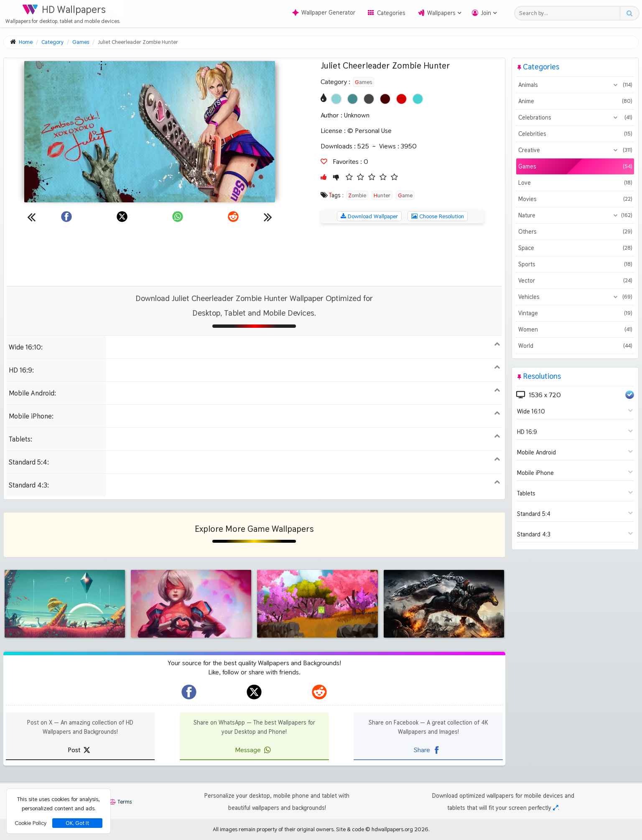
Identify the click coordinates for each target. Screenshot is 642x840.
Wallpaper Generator (324, 13)
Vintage (575, 313)
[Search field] (569, 13)
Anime (575, 101)
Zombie (357, 195)
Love (575, 183)
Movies (575, 199)
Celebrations (575, 117)
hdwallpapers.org (392, 829)
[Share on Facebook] (66, 217)
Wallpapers (441, 13)
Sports (575, 264)
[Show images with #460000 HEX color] (385, 99)
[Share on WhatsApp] (178, 217)
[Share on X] (122, 217)
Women (575, 329)
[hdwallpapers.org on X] (254, 692)
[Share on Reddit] (233, 217)
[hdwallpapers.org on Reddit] (319, 692)
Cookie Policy (31, 823)
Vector (575, 281)
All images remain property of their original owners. (274, 829)
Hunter (382, 195)
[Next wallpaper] (268, 217)
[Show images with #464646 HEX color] (369, 99)
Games (363, 82)
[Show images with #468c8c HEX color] (353, 99)
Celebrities (575, 134)
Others (575, 232)
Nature (575, 215)
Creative (575, 150)
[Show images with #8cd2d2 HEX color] (336, 99)
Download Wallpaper (369, 216)
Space (575, 248)
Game (405, 195)
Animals (575, 85)
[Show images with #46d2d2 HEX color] (418, 99)
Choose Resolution (438, 216)
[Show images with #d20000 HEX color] (401, 99)
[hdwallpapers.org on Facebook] (189, 692)
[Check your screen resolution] (555, 808)
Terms (120, 802)
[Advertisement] (254, 255)
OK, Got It (77, 823)
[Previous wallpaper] (31, 217)
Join (486, 13)
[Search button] (629, 13)
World (575, 346)
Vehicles (575, 297)
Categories (391, 13)
